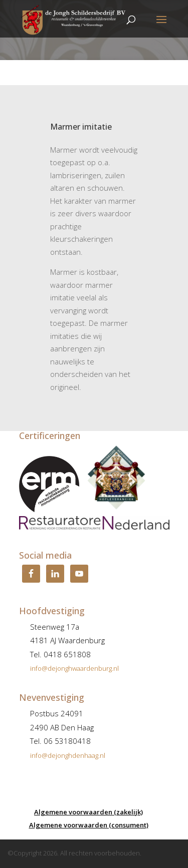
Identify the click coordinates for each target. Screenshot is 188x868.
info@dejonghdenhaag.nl (68, 755)
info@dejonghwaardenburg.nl (74, 668)
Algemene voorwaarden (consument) (89, 825)
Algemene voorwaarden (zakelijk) (88, 812)
